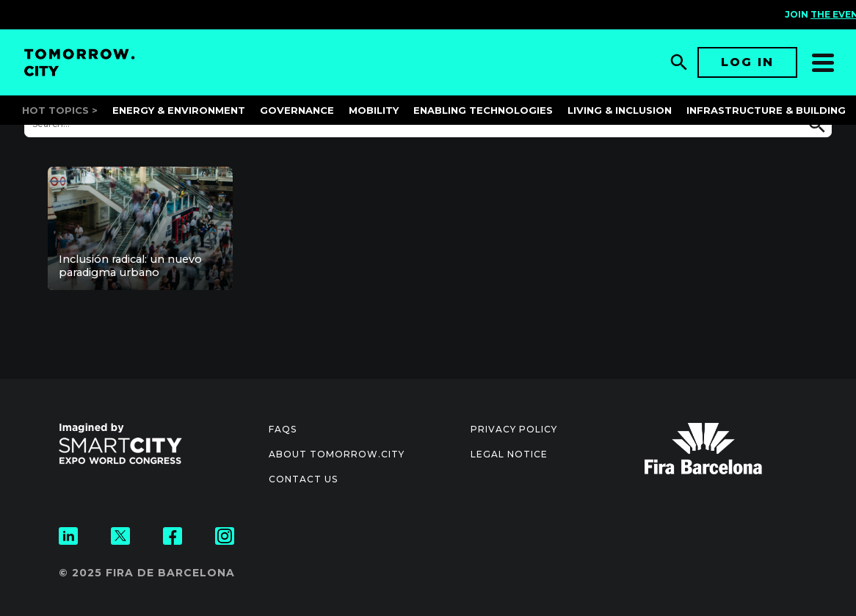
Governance (297, 110)
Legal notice (509, 454)
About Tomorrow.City (337, 454)
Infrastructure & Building (766, 110)
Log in (747, 62)
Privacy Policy (514, 429)
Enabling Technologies (483, 110)
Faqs (283, 429)
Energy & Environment (179, 110)
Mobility (374, 110)
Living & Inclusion (620, 110)
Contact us (303, 479)
